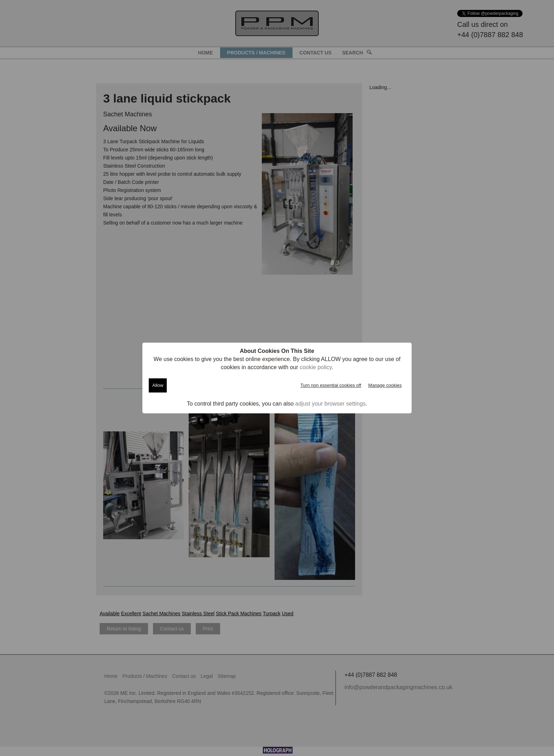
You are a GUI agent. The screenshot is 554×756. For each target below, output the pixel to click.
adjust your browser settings (331, 404)
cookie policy (316, 367)
